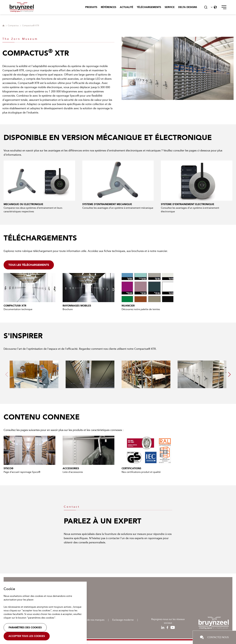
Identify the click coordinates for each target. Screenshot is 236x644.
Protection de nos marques (90, 620)
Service (170, 7)
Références (109, 7)
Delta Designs (188, 7)
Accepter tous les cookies (27, 636)
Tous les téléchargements (29, 265)
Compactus (13, 26)
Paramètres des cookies (25, 628)
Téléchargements (149, 7)
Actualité (127, 7)
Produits (91, 7)
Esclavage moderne (123, 620)
